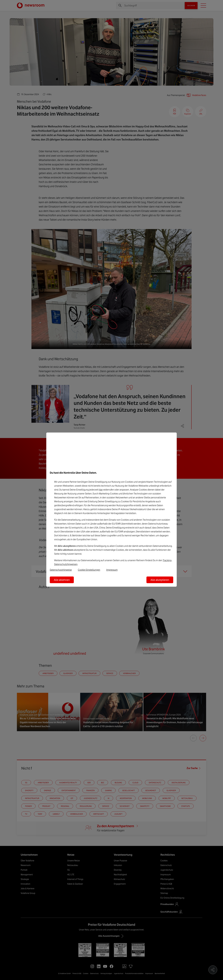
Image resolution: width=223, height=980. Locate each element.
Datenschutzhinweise (61, 570)
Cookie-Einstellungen (89, 570)
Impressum (112, 570)
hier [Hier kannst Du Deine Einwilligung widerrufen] (101, 490)
